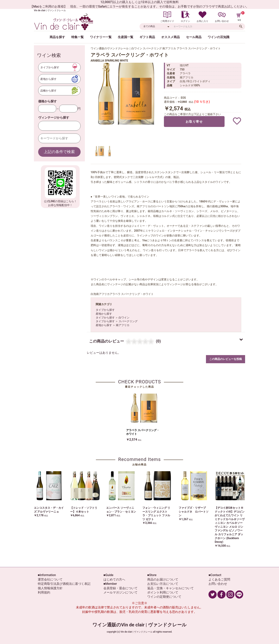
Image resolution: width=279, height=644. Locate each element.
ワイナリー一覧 (101, 37)
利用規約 (44, 592)
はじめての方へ (114, 579)
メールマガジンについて (121, 592)
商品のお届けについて (163, 579)
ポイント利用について (163, 592)
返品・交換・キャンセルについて (170, 588)
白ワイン (124, 318)
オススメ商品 (170, 37)
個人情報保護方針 (50, 588)
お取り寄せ (194, 122)
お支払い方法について (163, 584)
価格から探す (47, 101)
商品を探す (57, 37)
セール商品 (194, 37)
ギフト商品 (147, 37)
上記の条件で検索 (59, 152)
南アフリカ (123, 325)
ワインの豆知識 (219, 37)
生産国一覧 (126, 37)
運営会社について (50, 579)
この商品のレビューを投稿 (226, 359)
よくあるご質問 (219, 579)
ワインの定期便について (164, 597)
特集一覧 (77, 37)
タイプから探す (105, 310)
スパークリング (128, 321)
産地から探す (104, 314)
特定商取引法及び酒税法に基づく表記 (64, 584)
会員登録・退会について (121, 588)
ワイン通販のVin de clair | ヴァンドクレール (139, 625)
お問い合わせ (218, 584)
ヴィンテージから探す (54, 118)
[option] (126, 94)
